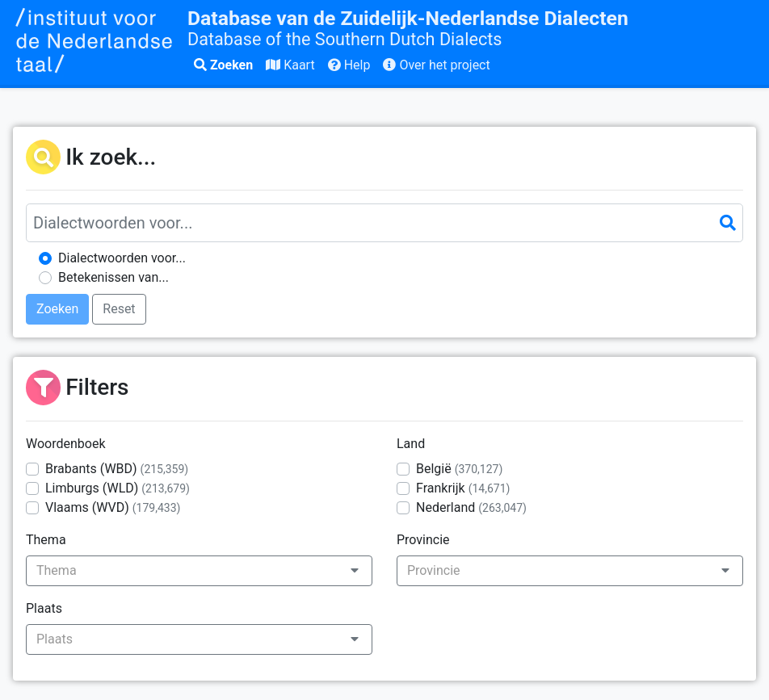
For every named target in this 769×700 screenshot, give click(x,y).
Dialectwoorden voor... (122, 258)
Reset (119, 309)
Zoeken (223, 65)
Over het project (436, 65)
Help (349, 65)
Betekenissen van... (113, 277)
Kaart (290, 65)
